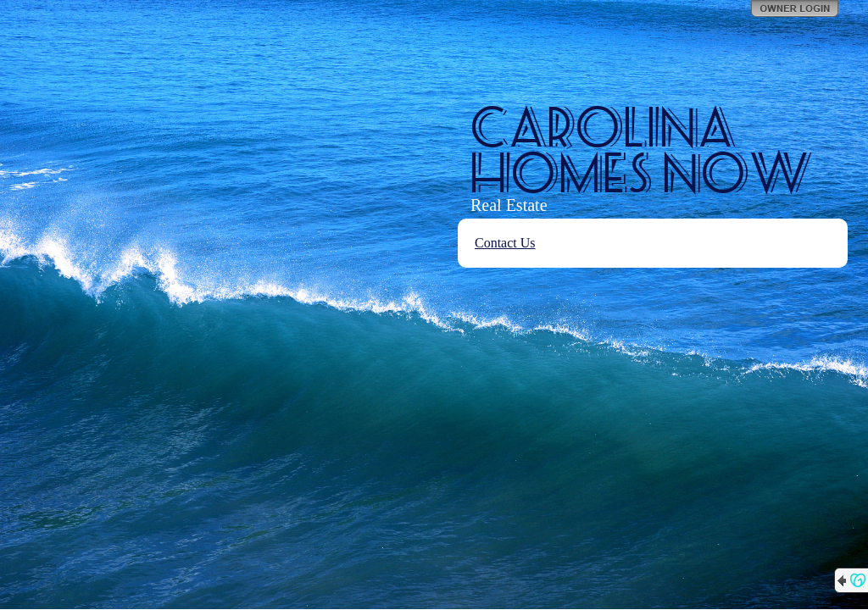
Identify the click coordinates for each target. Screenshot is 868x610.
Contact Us (505, 243)
